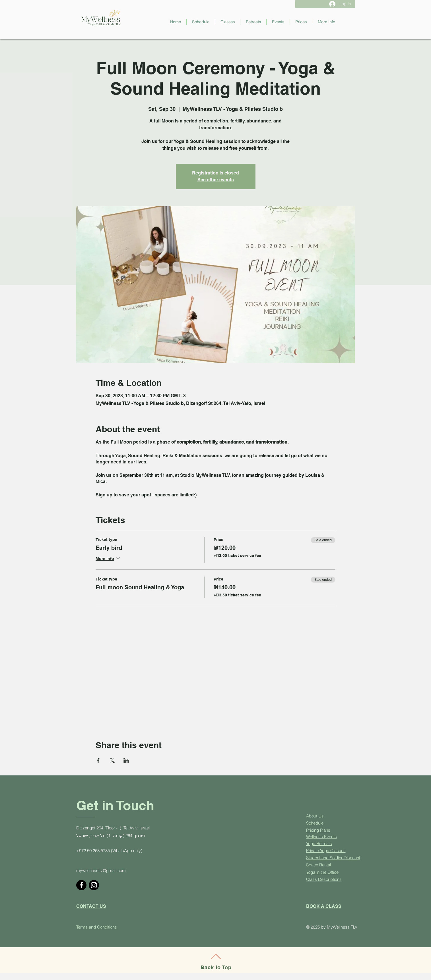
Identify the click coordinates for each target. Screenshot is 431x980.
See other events (216, 180)
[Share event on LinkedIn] (126, 760)
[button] (228, 22)
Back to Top (216, 967)
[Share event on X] (112, 760)
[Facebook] (81, 885)
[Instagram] (94, 885)
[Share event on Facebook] (98, 760)
